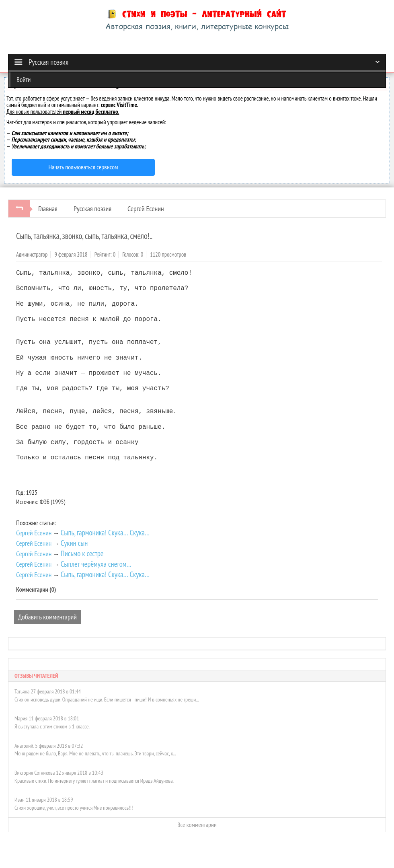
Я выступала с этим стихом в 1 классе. (52, 726)
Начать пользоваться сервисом (83, 167)
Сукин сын (74, 543)
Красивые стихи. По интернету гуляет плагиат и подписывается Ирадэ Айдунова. (94, 781)
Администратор (32, 254)
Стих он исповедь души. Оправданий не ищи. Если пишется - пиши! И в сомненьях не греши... (107, 699)
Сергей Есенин (146, 209)
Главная (48, 209)
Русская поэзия (92, 209)
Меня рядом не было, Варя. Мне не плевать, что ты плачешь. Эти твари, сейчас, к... (95, 753)
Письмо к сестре (82, 553)
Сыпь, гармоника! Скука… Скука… (105, 533)
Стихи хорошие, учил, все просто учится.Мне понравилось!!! (74, 808)
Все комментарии (197, 825)
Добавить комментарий (47, 617)
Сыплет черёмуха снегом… (96, 564)
